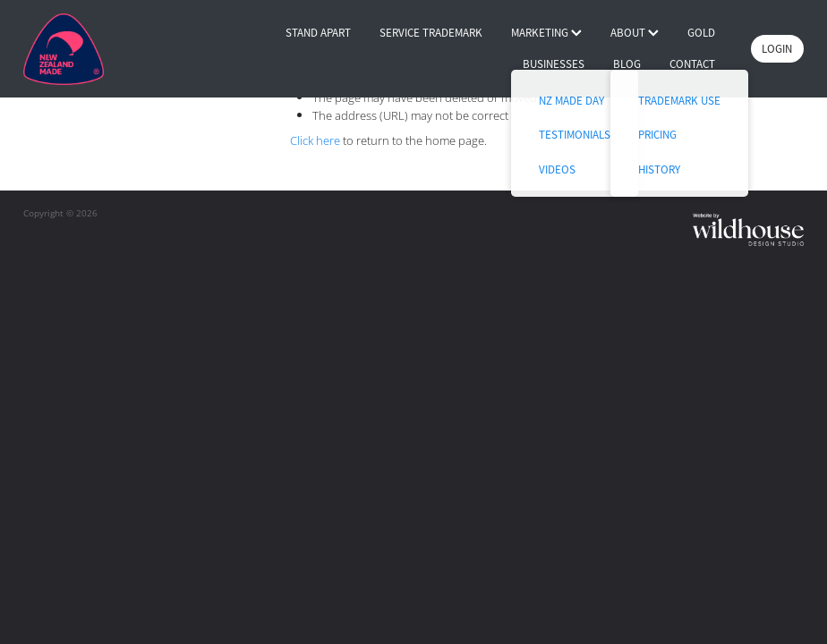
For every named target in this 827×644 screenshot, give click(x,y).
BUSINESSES (554, 64)
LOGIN (777, 49)
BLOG (627, 64)
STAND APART (318, 33)
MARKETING (546, 33)
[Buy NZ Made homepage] (101, 49)
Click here (315, 140)
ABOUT (635, 33)
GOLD (701, 33)
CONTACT (692, 64)
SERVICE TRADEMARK (431, 33)
